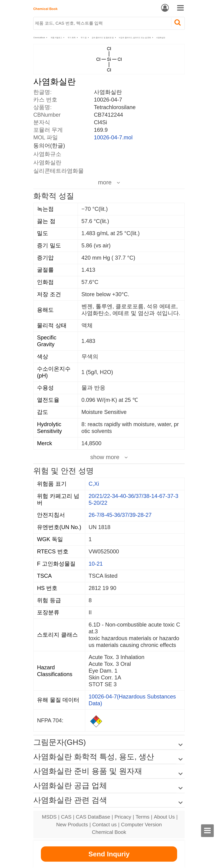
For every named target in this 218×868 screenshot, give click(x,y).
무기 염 (84, 38)
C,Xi (94, 484)
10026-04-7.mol (113, 137)
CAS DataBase (93, 817)
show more (105, 457)
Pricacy (123, 817)
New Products (72, 824)
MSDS (49, 817)
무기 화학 (72, 38)
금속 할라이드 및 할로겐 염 (103, 38)
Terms (142, 817)
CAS (66, 817)
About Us (164, 817)
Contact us (105, 824)
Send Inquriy (109, 854)
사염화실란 (161, 38)
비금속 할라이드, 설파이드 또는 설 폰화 (135, 38)
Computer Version (141, 824)
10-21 (96, 564)
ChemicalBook (39, 38)
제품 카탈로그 (56, 38)
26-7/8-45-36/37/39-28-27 (120, 515)
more (105, 182)
